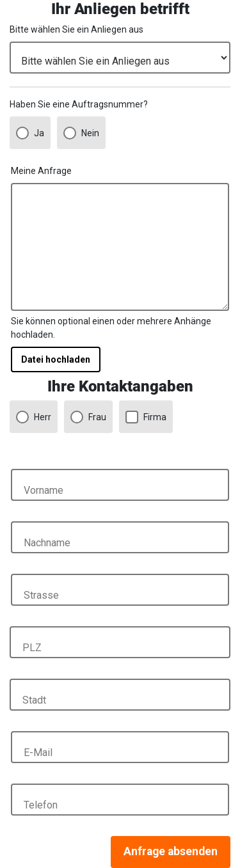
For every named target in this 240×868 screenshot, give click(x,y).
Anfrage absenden (171, 851)
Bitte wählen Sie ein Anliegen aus (76, 29)
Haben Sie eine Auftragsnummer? (79, 104)
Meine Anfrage (41, 171)
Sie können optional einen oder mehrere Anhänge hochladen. (111, 328)
